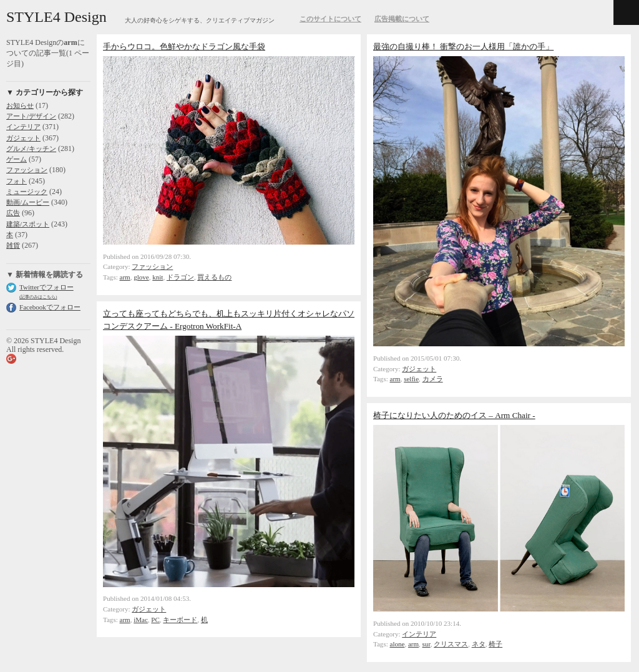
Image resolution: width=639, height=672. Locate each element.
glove (141, 277)
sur (427, 644)
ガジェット (23, 138)
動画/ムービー (28, 202)
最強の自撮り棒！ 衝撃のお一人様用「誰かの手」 (463, 46)
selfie (411, 379)
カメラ (433, 379)
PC (155, 620)
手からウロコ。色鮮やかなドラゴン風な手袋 (184, 46)
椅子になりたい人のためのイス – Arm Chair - (454, 415)
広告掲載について (402, 19)
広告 (13, 213)
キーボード (180, 620)
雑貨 (13, 245)
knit (158, 277)
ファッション (27, 170)
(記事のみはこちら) (38, 297)
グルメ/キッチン (31, 149)
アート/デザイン (31, 116)
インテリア (23, 127)
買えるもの (214, 277)
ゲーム (17, 159)
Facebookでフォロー (50, 307)
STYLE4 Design (56, 17)
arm (125, 277)
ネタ (479, 644)
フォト (17, 181)
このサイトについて (330, 19)
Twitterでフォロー (46, 287)
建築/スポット (28, 224)
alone (398, 644)
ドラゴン (180, 277)
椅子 (495, 644)
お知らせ (20, 105)
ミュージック (27, 192)
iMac (141, 620)
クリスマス (451, 644)
